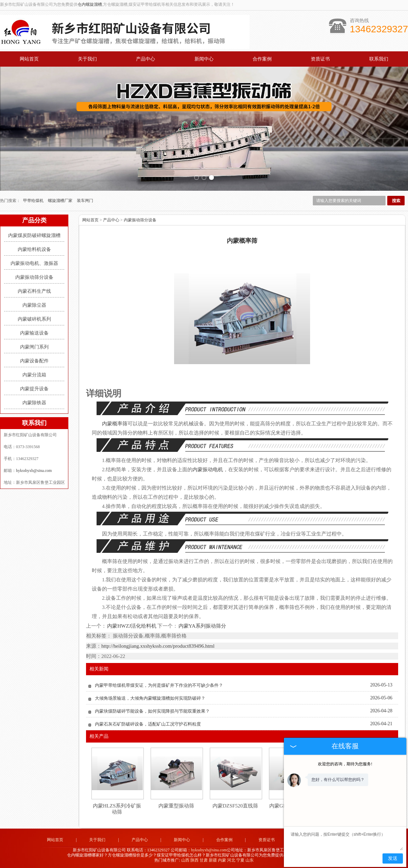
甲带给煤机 (34, 201)
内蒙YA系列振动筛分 (202, 626)
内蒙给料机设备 (34, 249)
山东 (250, 860)
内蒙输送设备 (34, 333)
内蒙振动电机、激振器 (34, 263)
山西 (185, 860)
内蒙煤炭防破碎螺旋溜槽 (34, 235)
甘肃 (204, 860)
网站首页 (29, 59)
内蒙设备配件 (34, 361)
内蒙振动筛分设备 (34, 277)
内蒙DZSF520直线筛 (235, 806)
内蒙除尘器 (34, 305)
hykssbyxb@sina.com (34, 471)
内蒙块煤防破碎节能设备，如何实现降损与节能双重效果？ (152, 711)
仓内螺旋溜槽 (90, 4)
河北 (231, 860)
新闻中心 (204, 59)
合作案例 (262, 59)
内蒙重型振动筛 (176, 806)
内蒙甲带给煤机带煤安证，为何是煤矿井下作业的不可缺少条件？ (159, 685)
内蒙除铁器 (34, 403)
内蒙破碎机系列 (34, 319)
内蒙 (222, 860)
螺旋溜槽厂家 (61, 201)
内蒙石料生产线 (34, 291)
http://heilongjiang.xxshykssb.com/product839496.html (158, 646)
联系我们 (379, 59)
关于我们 (87, 59)
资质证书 (320, 59)
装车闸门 (85, 201)
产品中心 (146, 59)
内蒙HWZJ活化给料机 (132, 626)
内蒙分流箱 (34, 375)
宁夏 (240, 860)
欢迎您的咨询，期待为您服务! (345, 764)
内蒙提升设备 (34, 389)
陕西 (194, 860)
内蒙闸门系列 (34, 347)
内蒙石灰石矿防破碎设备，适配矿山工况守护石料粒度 (148, 724)
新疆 (213, 860)
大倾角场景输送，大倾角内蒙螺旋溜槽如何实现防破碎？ (150, 698)
